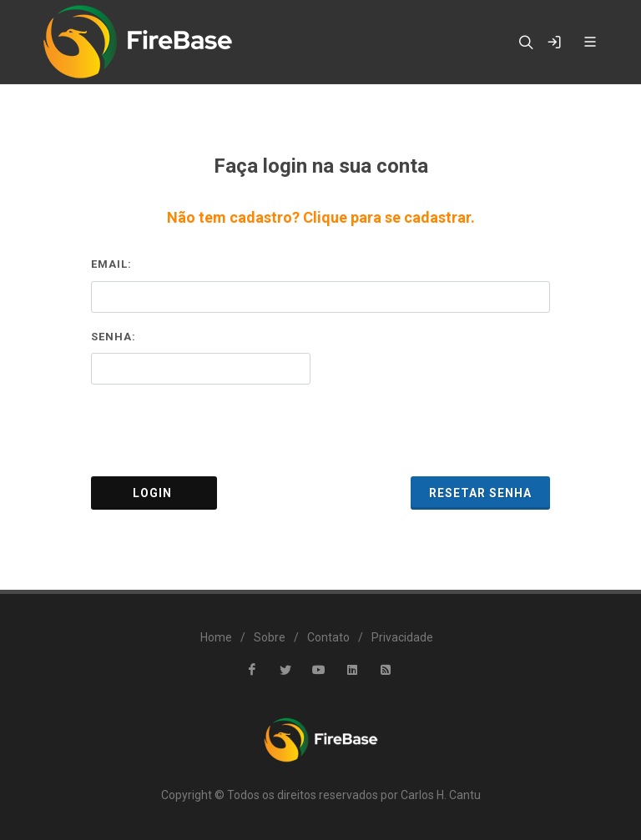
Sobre (270, 637)
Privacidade (402, 637)
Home (216, 637)
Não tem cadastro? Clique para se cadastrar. (321, 217)
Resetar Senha (480, 493)
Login (154, 493)
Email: (111, 264)
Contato (328, 637)
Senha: (114, 337)
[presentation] (320, 430)
